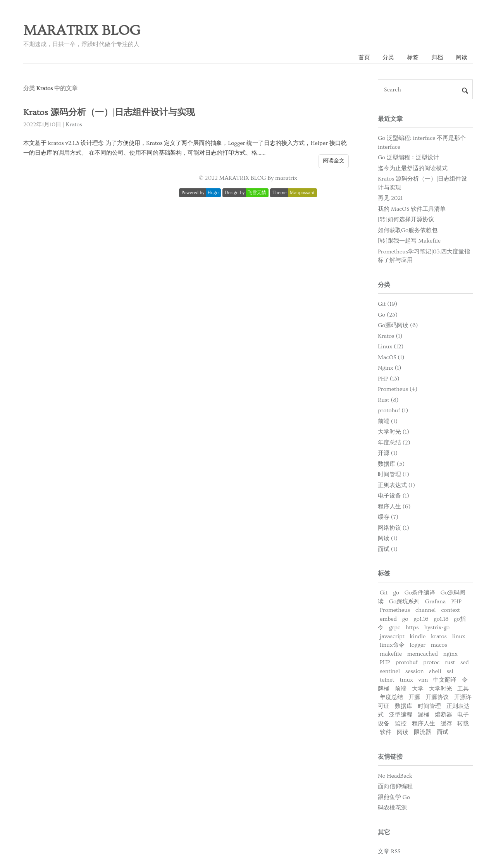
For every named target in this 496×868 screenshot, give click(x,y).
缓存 (446, 724)
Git (384, 593)
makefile (391, 654)
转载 (463, 724)
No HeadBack (395, 776)
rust (450, 662)
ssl (450, 671)
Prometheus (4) (398, 389)
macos (439, 645)
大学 (418, 689)
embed (388, 619)
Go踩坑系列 (404, 602)
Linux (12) (391, 347)
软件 (386, 732)
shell (435, 671)
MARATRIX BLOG (82, 31)
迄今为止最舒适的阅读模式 (413, 168)
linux (459, 636)
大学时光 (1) (394, 432)
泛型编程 (401, 715)
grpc (395, 628)
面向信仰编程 (395, 786)
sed (465, 662)
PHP (456, 602)
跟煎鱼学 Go (394, 797)
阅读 (462, 58)
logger (418, 645)
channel (426, 610)
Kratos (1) (390, 336)
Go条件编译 (420, 593)
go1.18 (441, 619)
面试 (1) (388, 549)
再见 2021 (390, 198)
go (396, 593)
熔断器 (443, 715)
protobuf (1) (393, 411)
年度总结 (391, 697)
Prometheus (395, 610)
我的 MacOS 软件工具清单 (412, 209)
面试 (443, 732)
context (450, 610)
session (415, 671)
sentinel (390, 671)
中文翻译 (445, 680)
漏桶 (424, 715)
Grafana (435, 602)
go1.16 (421, 619)
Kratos (74, 125)
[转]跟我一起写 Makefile (409, 241)
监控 (401, 724)
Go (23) (388, 315)
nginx (450, 654)
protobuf (407, 662)
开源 (414, 697)
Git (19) (387, 304)
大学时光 (441, 689)
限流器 (423, 732)
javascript (392, 636)
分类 (388, 58)
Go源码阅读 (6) (398, 325)
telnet (387, 680)
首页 (364, 58)
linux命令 (392, 645)
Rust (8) (388, 400)
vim (423, 680)
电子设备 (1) (394, 496)
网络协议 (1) (394, 528)
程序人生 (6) (394, 507)
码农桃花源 (392, 808)
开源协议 (437, 697)
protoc (431, 662)
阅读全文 (334, 161)
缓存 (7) (388, 517)
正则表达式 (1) (396, 485)
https (412, 628)
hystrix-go (437, 628)
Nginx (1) (390, 368)
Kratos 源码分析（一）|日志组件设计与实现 (109, 113)
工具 (463, 689)
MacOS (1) (391, 357)
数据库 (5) (391, 464)
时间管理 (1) (394, 474)
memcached (423, 654)
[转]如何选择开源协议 (406, 220)
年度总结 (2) (394, 443)
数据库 (404, 706)
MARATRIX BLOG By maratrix (258, 178)
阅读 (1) (388, 538)
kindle (418, 636)
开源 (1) (388, 453)
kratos (439, 636)
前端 (401, 689)
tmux (406, 680)
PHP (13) (389, 379)
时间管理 (429, 706)
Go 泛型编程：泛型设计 (408, 158)
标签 (413, 58)
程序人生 (424, 724)
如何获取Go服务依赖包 (408, 230)
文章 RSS (389, 852)
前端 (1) (388, 421)
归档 (437, 58)
